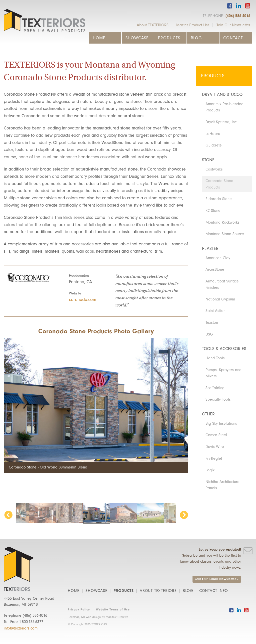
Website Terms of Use (113, 609)
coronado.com (83, 300)
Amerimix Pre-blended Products (224, 107)
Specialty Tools (218, 399)
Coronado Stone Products (219, 184)
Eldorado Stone (219, 199)
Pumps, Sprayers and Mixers (223, 373)
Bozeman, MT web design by (98, 617)
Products (169, 38)
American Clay (218, 258)
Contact (233, 38)
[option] (96, 405)
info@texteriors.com (21, 628)
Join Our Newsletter (233, 25)
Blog (196, 38)
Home (99, 38)
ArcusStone (215, 269)
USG (209, 334)
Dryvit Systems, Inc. (221, 122)
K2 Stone (213, 211)
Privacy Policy (79, 609)
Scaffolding (215, 388)
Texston (212, 323)
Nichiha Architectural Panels (223, 485)
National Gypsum (220, 299)
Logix (210, 470)
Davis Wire (215, 447)
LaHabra (213, 134)
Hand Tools (215, 358)
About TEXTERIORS (153, 25)
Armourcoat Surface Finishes (222, 284)
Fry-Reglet (214, 458)
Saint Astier (215, 311)
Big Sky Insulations (221, 423)
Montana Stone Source (225, 234)
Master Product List (192, 25)
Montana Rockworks (222, 222)
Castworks (214, 169)
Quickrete (214, 145)
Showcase (137, 38)
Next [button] (184, 516)
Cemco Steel (216, 435)
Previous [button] (8, 516)
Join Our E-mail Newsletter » (217, 579)
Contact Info (214, 591)
